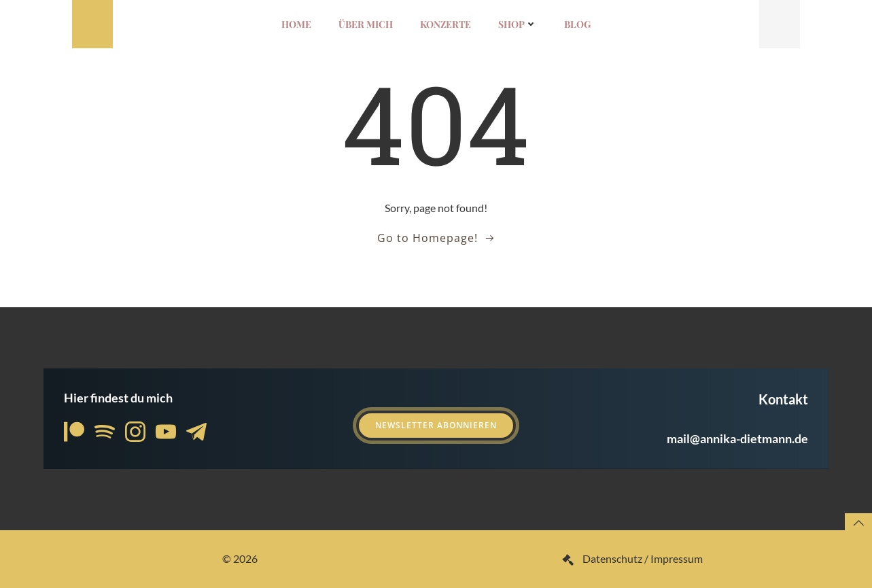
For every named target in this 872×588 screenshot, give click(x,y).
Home (296, 24)
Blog (577, 24)
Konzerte (446, 24)
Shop (518, 24)
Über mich (366, 24)
